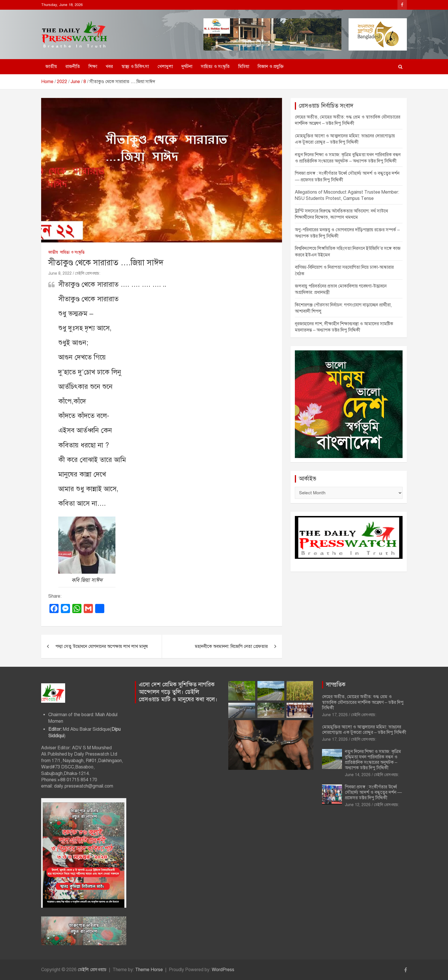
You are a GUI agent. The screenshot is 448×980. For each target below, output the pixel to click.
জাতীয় (51, 67)
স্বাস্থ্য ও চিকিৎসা (135, 67)
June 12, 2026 (358, 805)
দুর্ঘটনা (187, 67)
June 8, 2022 (60, 273)
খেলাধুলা (165, 67)
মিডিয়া (244, 67)
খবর (109, 67)
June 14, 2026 (358, 775)
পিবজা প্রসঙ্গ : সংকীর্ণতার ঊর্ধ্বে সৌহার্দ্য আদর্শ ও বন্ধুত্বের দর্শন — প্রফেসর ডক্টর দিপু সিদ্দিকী (373, 792)
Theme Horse (149, 970)
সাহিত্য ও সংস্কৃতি (215, 67)
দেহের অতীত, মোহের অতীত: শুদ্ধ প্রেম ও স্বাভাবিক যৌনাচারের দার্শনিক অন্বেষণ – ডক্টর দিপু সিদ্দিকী (363, 702)
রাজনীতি (73, 67)
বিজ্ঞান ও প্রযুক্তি (271, 67)
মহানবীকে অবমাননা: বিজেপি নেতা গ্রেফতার (231, 646)
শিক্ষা (93, 67)
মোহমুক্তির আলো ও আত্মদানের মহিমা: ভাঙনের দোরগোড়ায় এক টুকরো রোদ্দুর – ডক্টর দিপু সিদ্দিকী (364, 730)
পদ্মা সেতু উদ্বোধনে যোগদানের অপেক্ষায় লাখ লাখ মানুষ (102, 646)
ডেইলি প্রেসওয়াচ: (88, 273)
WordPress (223, 970)
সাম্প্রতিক (336, 685)
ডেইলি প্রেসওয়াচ (92, 970)
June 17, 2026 (335, 715)
